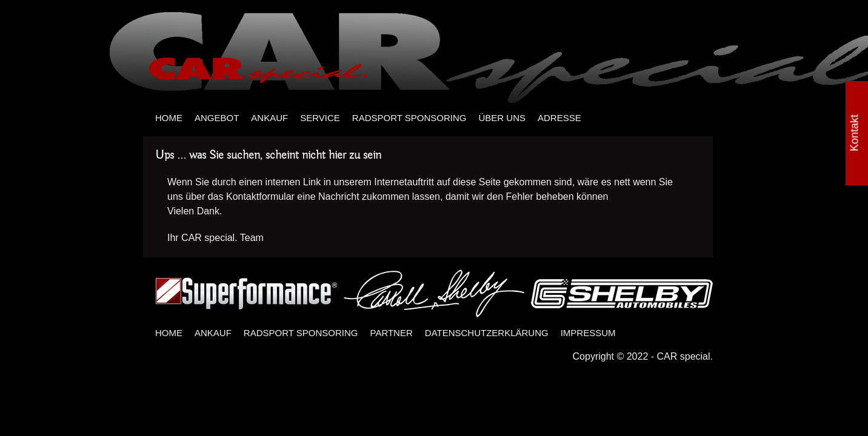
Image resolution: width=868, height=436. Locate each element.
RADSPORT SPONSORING (409, 118)
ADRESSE (559, 118)
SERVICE (320, 118)
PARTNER (392, 333)
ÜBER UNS (502, 118)
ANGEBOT (217, 118)
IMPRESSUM (588, 333)
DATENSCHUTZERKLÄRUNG (487, 333)
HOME (169, 118)
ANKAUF (269, 118)
